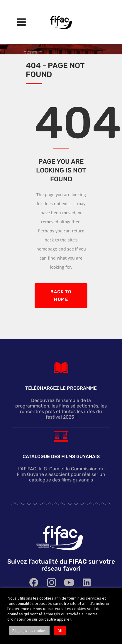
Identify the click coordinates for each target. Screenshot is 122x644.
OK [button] (60, 631)
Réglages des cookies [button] (29, 631)
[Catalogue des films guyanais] (61, 436)
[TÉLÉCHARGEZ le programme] (61, 368)
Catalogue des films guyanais (61, 457)
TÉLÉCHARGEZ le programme (61, 388)
